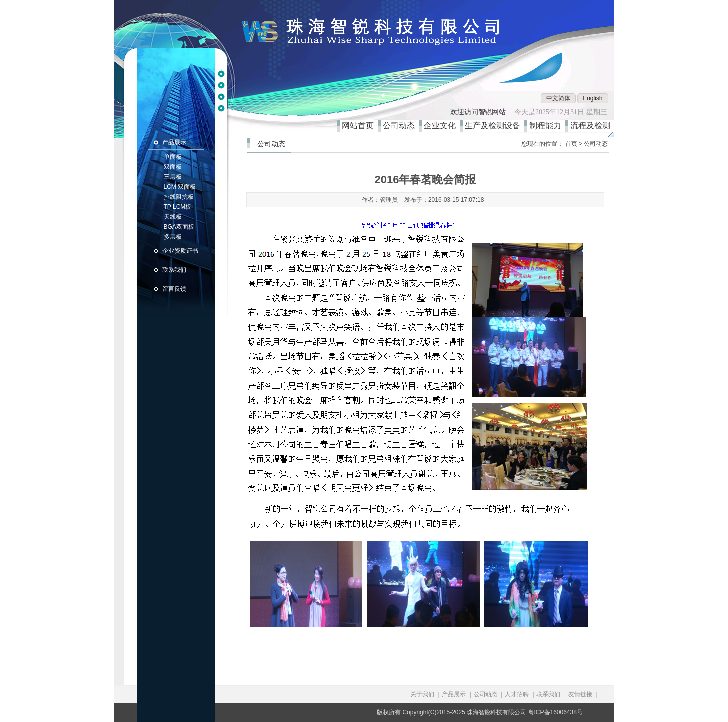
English (593, 98)
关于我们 (422, 694)
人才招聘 (517, 694)
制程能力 (547, 125)
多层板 (173, 237)
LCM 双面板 (180, 187)
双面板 (173, 167)
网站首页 (360, 125)
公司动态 (401, 125)
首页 (571, 144)
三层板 (173, 177)
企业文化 (442, 125)
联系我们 (174, 270)
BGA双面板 (179, 227)
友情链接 (580, 694)
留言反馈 (174, 289)
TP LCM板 (178, 207)
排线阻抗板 (179, 197)
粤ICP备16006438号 (556, 712)
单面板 (173, 157)
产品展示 (174, 142)
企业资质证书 (180, 251)
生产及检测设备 (494, 125)
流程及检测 (592, 125)
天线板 (173, 217)
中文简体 (558, 98)
